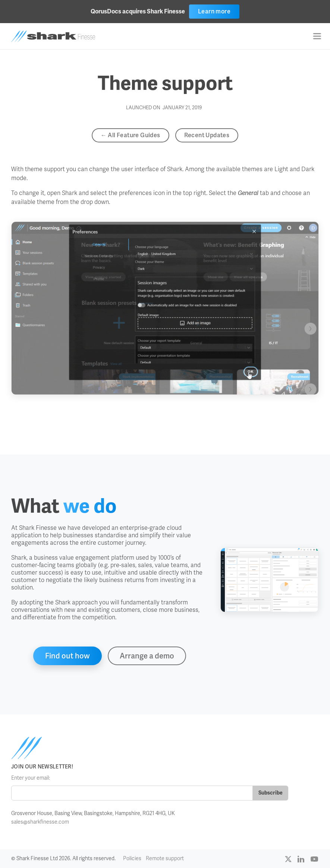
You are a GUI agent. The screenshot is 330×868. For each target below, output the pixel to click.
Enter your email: (31, 778)
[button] (317, 36)
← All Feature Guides (131, 135)
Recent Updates (207, 135)
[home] (53, 36)
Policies (132, 858)
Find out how (67, 656)
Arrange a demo (147, 656)
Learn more (214, 11)
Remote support (165, 858)
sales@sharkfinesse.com (40, 822)
